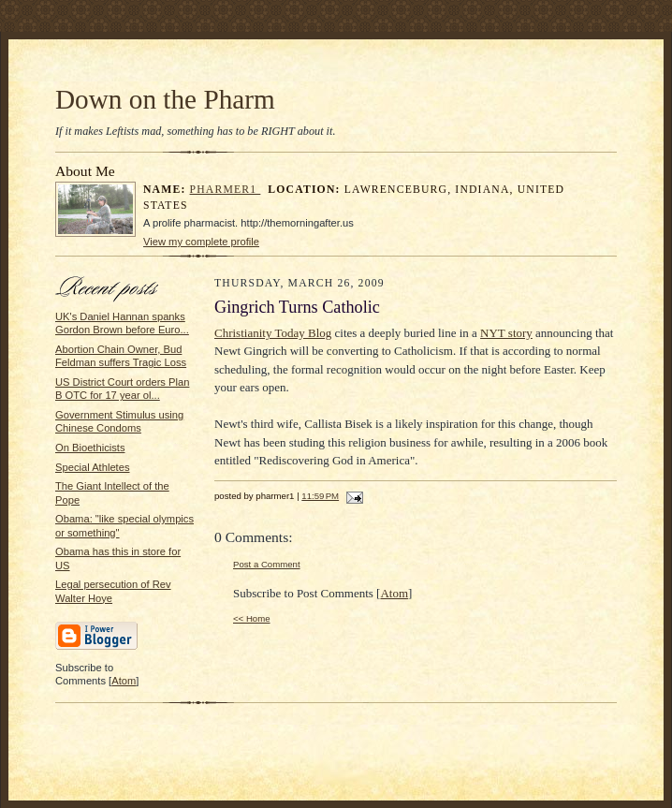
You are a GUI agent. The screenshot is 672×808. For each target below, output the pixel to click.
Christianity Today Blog (273, 333)
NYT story (506, 333)
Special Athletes (93, 467)
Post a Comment (267, 564)
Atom (124, 681)
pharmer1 (226, 190)
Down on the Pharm (165, 99)
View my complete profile (201, 242)
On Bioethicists (90, 448)
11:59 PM (320, 496)
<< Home (252, 618)
